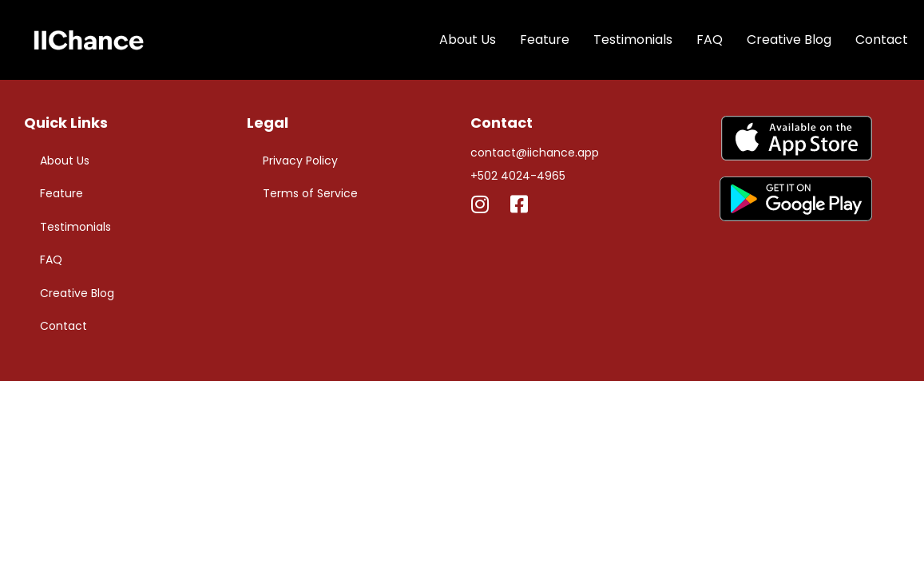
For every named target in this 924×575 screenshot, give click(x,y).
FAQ (710, 40)
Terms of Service (310, 193)
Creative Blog (789, 40)
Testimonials (633, 40)
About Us (468, 40)
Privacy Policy (300, 161)
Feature (545, 40)
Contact (882, 40)
